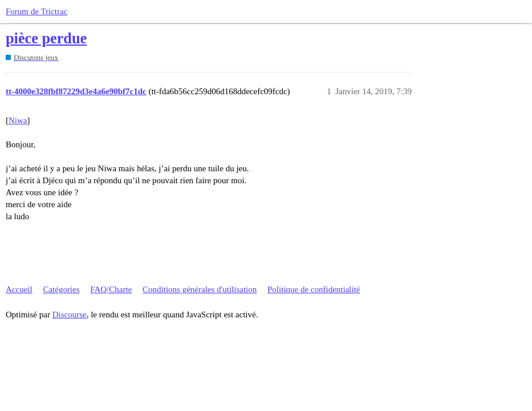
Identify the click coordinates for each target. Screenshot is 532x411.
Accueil (19, 289)
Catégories (61, 289)
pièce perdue (46, 39)
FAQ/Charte (111, 289)
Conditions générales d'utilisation (200, 289)
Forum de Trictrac (36, 11)
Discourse (70, 315)
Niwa (18, 120)
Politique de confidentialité (314, 289)
